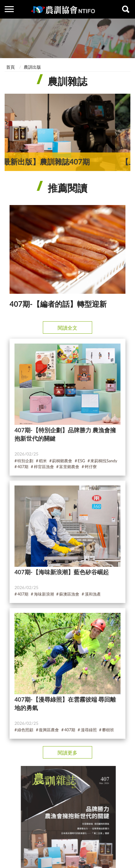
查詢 (126, 9)
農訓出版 (32, 67)
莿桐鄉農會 (62, 461)
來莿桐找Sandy (104, 461)
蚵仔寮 (91, 467)
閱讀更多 (67, 753)
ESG (81, 461)
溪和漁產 (93, 594)
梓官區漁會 (44, 467)
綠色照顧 (25, 730)
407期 (23, 467)
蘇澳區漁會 (69, 594)
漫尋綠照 (89, 730)
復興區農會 (49, 730)
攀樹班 (108, 730)
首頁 (10, 67)
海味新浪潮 (44, 594)
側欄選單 (9, 9)
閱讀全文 (67, 328)
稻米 (43, 461)
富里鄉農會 (69, 467)
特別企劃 (25, 461)
